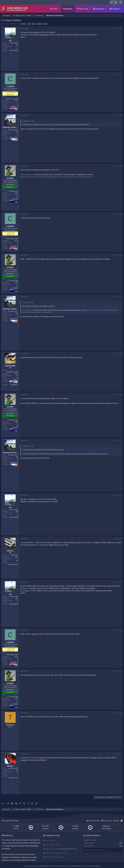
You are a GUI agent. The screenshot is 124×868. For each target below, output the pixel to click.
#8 (121, 354)
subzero (10, 551)
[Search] (121, 2)
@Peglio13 (15, 385)
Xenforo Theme (92, 866)
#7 (121, 297)
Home (55, 9)
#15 (120, 671)
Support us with (61, 849)
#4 (121, 166)
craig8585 (10, 86)
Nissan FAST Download (54, 857)
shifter (40, 24)
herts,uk (15, 379)
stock (45, 24)
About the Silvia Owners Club (57, 853)
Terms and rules (94, 821)
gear (29, 24)
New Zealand (14, 50)
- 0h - (4, 24)
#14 (120, 630)
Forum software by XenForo (40, 866)
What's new (83, 9)
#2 (121, 74)
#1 (121, 28)
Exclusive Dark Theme (10, 821)
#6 (121, 255)
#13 (120, 582)
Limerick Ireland (13, 564)
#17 (120, 754)
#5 (121, 214)
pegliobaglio (10, 366)
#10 (120, 440)
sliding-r (10, 766)
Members (116, 9)
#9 (121, 395)
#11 (120, 495)
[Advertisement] (71, 54)
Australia (15, 199)
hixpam (106, 826)
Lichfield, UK (14, 106)
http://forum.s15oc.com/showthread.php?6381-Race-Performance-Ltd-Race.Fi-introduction (56, 177)
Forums (69, 9)
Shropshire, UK (13, 778)
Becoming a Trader (53, 845)
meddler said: (26, 302)
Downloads (100, 9)
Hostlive (79, 866)
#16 (120, 713)
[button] (59, 9)
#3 (121, 115)
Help (118, 821)
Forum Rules (50, 840)
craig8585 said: (27, 121)
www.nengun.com (27, 174)
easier (24, 24)
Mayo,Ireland (14, 137)
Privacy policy (108, 821)
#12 (120, 539)
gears (34, 24)
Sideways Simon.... (10, 127)
